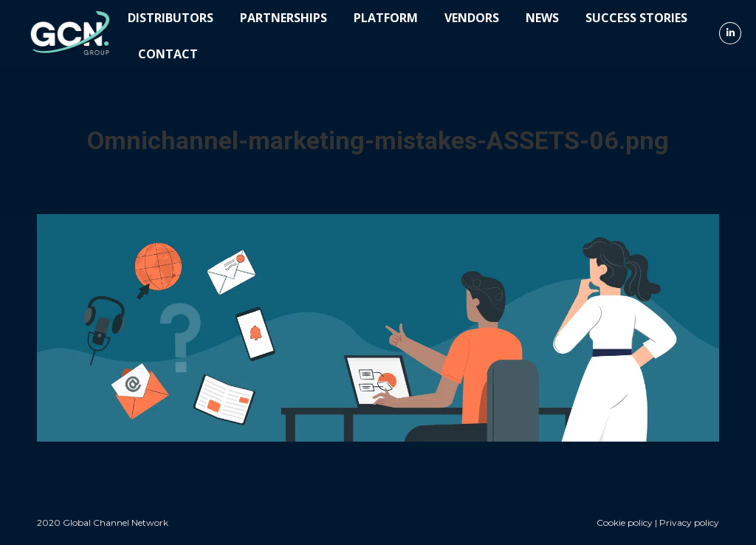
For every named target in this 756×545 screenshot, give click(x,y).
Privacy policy (689, 522)
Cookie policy (625, 522)
